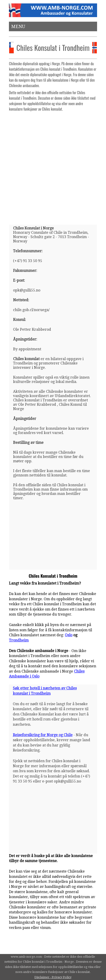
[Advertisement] (53, 166)
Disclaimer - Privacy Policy (53, 977)
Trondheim (19, 640)
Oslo (69, 635)
